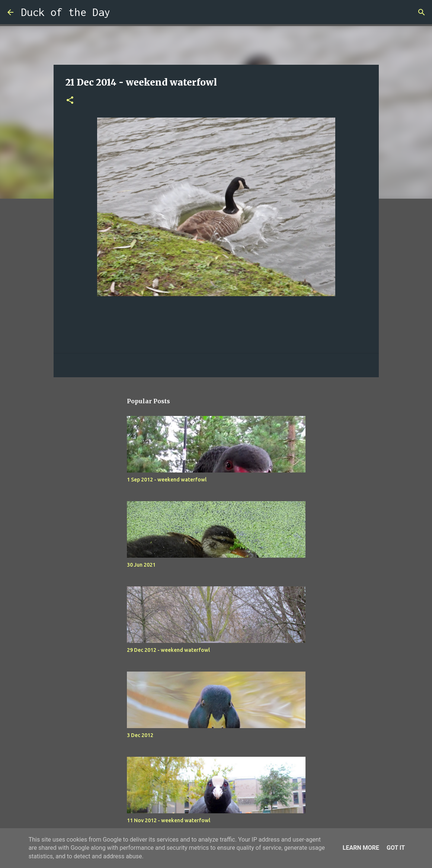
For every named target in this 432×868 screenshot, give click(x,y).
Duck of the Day (65, 12)
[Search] (121, 12)
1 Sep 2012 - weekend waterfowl (167, 480)
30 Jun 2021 (141, 565)
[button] (70, 101)
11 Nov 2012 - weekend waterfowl (169, 820)
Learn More (361, 848)
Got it (396, 848)
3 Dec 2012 (140, 735)
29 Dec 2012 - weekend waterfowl (168, 650)
